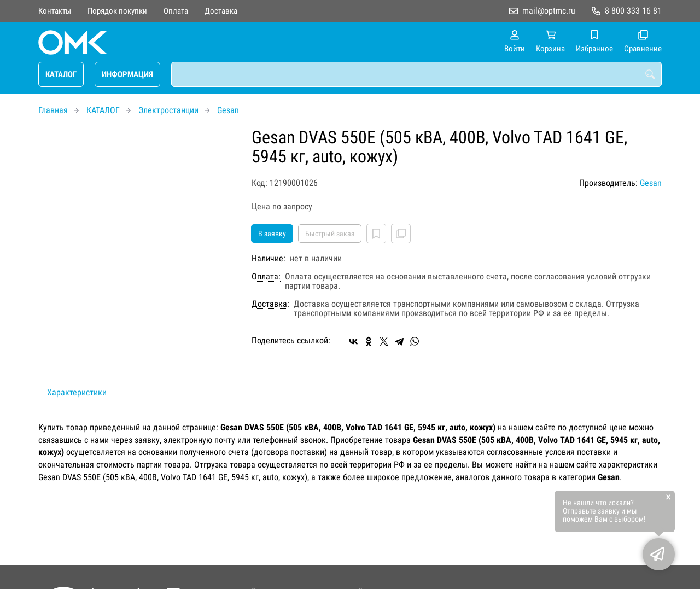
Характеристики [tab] (77, 392)
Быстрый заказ (330, 234)
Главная (53, 110)
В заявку (272, 234)
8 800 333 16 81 (633, 11)
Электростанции (168, 110)
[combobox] (416, 74)
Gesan (228, 110)
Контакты (55, 11)
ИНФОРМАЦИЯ (127, 74)
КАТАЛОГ (61, 74)
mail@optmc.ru (549, 11)
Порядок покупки (117, 11)
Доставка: (270, 304)
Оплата (176, 11)
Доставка (221, 11)
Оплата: (266, 277)
